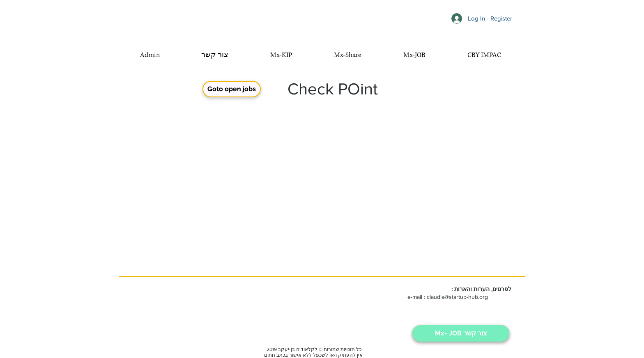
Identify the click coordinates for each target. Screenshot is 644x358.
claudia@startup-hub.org (457, 297)
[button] (414, 55)
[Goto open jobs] (232, 89)
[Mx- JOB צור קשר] (461, 333)
